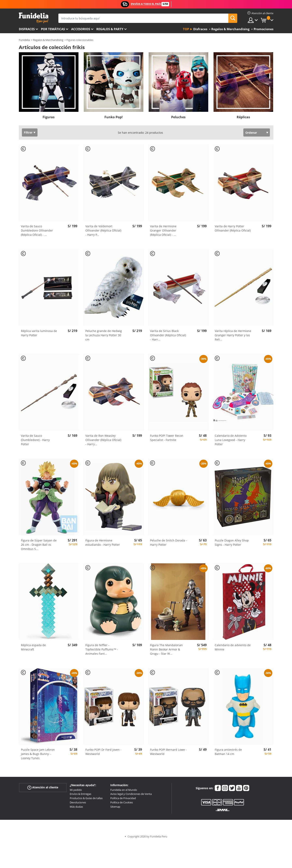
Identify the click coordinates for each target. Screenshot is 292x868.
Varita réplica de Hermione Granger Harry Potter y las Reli (233, 335)
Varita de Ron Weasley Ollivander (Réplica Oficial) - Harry (103, 440)
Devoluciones (78, 802)
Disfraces (27, 29)
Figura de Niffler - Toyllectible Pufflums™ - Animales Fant (102, 649)
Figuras (49, 117)
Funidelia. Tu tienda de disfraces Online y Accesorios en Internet (34, 18)
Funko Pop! (114, 117)
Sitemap (115, 807)
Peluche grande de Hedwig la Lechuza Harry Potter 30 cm (104, 335)
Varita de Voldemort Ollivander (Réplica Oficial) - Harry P (103, 230)
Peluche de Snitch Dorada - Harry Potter (169, 542)
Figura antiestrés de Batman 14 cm (228, 752)
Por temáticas (53, 29)
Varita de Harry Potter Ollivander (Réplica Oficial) (233, 228)
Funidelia (24, 40)
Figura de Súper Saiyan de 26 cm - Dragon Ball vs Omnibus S (39, 545)
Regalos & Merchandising (48, 40)
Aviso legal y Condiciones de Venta (131, 794)
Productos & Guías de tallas (86, 798)
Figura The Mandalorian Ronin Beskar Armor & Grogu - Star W (166, 649)
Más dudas (76, 807)
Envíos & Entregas (81, 794)
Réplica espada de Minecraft (33, 647)
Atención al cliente (43, 787)
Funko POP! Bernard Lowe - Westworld (168, 752)
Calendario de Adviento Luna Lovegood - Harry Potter (231, 440)
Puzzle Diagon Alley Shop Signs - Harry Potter (232, 542)
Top (186, 29)
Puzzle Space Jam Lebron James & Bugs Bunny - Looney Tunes (38, 754)
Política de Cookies (122, 802)
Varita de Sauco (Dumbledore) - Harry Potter (35, 440)
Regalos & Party (110, 29)
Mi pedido (76, 790)
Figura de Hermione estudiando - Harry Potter (103, 542)
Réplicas (243, 117)
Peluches (178, 117)
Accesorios (81, 29)
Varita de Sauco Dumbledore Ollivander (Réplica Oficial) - (37, 230)
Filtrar (28, 132)
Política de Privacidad (123, 798)
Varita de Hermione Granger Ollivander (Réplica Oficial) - (163, 230)
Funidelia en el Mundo (124, 790)
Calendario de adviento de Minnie (233, 647)
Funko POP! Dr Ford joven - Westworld (103, 752)
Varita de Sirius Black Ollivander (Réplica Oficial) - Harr (168, 335)
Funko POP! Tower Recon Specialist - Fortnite (167, 438)
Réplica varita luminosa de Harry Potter (39, 333)
